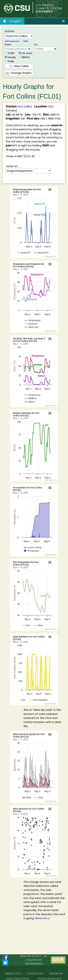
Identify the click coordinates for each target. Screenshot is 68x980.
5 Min (11, 53)
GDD (26, 41)
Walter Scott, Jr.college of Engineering (34, 960)
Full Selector (12, 41)
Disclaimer (56, 973)
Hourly (12, 57)
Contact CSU (35, 973)
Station (10, 31)
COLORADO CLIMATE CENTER (49, 7)
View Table (19, 66)
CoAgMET (12, 21)
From (8, 44)
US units (27, 53)
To (36, 44)
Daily (11, 61)
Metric (26, 57)
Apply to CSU (13, 973)
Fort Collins (25, 106)
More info (43, 918)
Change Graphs (19, 73)
